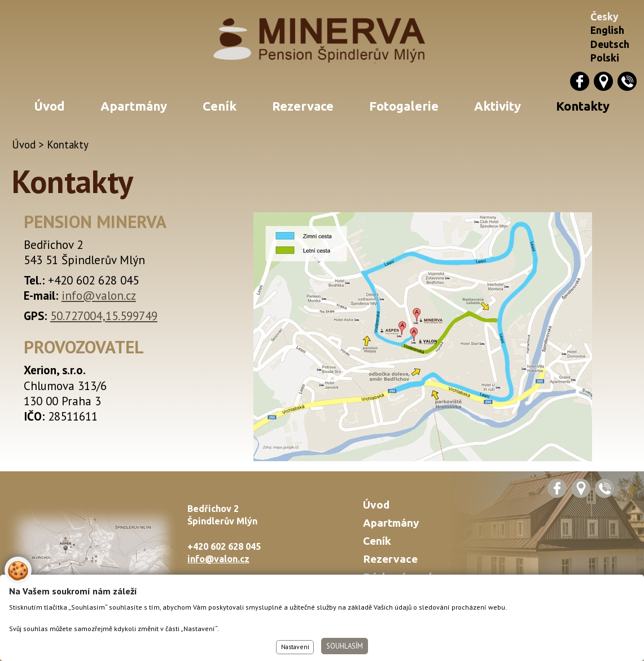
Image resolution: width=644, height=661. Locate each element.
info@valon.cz (99, 296)
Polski (605, 58)
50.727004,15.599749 (104, 316)
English (607, 30)
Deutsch (610, 44)
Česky (604, 17)
